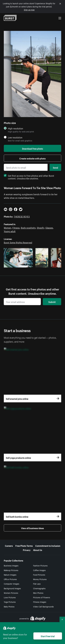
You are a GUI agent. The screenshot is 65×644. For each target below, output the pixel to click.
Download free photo (32, 148)
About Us (38, 550)
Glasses (49, 227)
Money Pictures (40, 579)
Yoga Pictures (10, 602)
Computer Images (12, 584)
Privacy (27, 550)
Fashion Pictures (40, 565)
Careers (9, 546)
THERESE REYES (22, 216)
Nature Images (10, 575)
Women (7, 227)
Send (55, 167)
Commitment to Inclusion (48, 546)
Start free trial (48, 636)
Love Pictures (10, 597)
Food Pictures (39, 575)
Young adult (10, 231)
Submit (52, 302)
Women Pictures (11, 593)
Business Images (11, 565)
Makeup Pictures (11, 570)
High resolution (15, 128)
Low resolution (15, 137)
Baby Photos (9, 606)
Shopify (40, 227)
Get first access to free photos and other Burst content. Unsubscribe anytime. (29, 177)
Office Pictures (10, 579)
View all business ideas (32, 528)
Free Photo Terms (24, 546)
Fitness (16, 227)
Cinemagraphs (39, 588)
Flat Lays (37, 584)
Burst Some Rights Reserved (18, 242)
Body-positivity (28, 227)
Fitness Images (40, 602)
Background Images (12, 588)
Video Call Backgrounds (43, 606)
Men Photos (38, 593)
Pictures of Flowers (42, 597)
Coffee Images (39, 570)
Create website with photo (32, 158)
